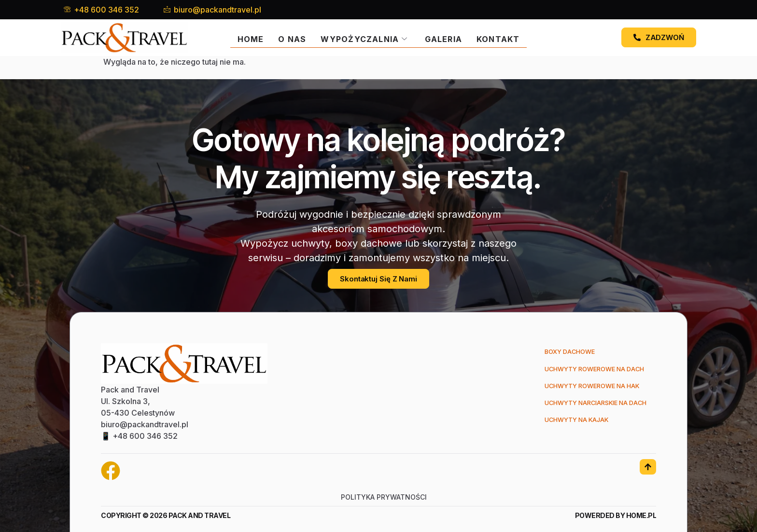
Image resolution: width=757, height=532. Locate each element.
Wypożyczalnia (364, 38)
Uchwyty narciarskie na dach (590, 406)
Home (248, 38)
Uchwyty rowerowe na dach (588, 370)
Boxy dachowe (561, 352)
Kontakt (500, 38)
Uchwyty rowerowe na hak (586, 388)
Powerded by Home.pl (616, 515)
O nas (291, 38)
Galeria (445, 38)
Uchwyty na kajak (569, 424)
